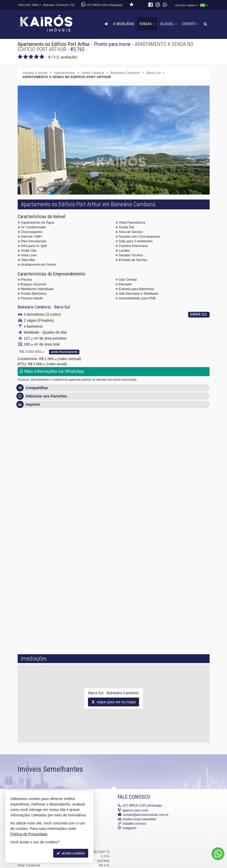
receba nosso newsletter (140, 819)
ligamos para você (135, 810)
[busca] (205, 24)
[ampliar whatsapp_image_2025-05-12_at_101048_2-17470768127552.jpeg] (121, 173)
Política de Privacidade (29, 834)
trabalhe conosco (135, 824)
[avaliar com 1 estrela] (20, 57)
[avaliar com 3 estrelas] (31, 57)
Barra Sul (62, 307)
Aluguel (168, 24)
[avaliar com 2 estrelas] (26, 57)
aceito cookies (71, 853)
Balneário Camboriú (34, 307)
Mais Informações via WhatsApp (52, 371)
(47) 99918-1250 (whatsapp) (104, 5)
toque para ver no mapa (114, 702)
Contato (190, 24)
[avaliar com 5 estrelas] (42, 57)
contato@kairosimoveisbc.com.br (146, 815)
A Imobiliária (124, 24)
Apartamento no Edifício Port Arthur (54, 44)
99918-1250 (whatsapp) (142, 805)
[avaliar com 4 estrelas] (36, 57)
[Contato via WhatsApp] (218, 854)
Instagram (130, 828)
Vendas (147, 24)
